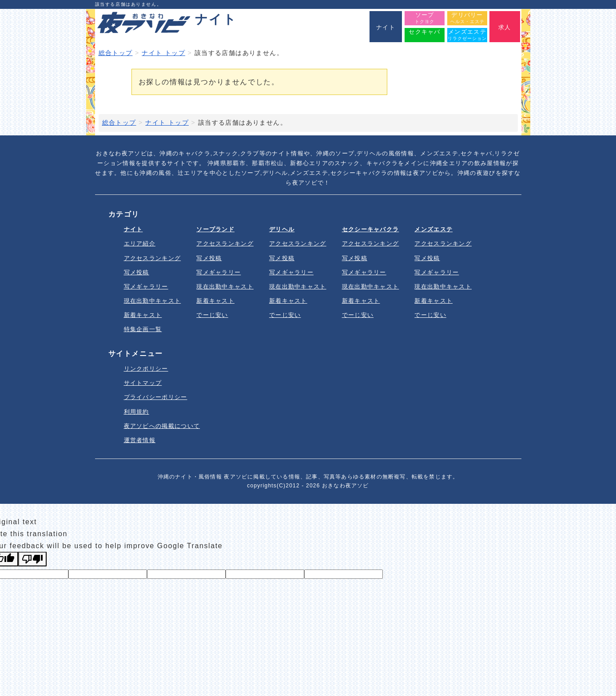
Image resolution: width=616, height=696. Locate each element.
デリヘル (282, 229)
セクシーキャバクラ (371, 229)
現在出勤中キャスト (153, 301)
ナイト (133, 229)
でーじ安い (212, 315)
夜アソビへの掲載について (162, 426)
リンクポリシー (146, 369)
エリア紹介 (140, 243)
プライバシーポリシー (156, 397)
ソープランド (215, 229)
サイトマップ (143, 383)
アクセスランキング (153, 258)
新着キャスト (143, 315)
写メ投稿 (137, 272)
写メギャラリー (146, 287)
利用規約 (137, 412)
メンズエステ (433, 229)
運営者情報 (140, 440)
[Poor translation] (32, 559)
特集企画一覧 (143, 329)
